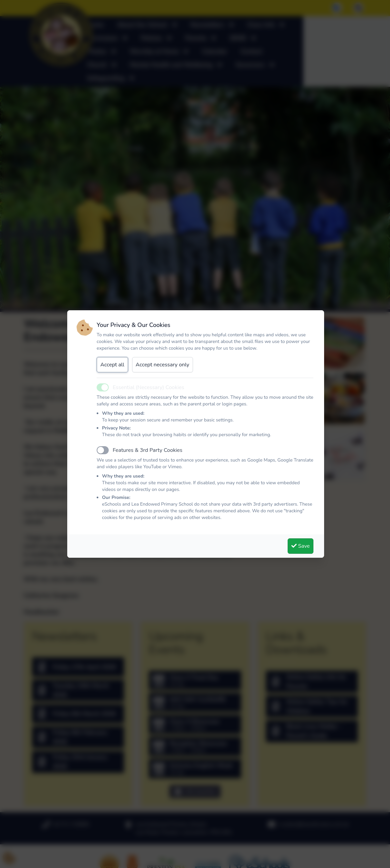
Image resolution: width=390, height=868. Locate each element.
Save (301, 546)
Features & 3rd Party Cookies (148, 450)
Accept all (112, 365)
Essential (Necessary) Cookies (149, 387)
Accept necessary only (163, 365)
